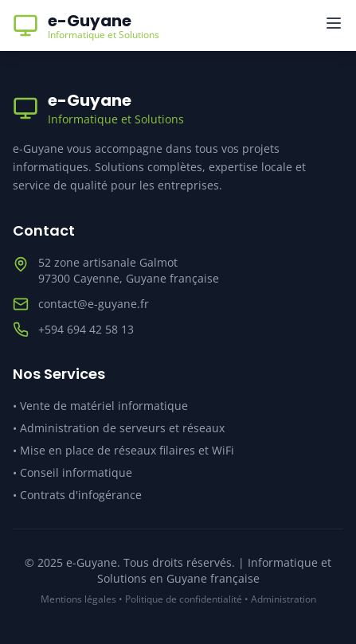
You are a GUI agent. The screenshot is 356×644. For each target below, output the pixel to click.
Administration (284, 599)
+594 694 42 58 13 (86, 329)
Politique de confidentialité (184, 599)
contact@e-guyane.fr (94, 304)
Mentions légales (78, 599)
